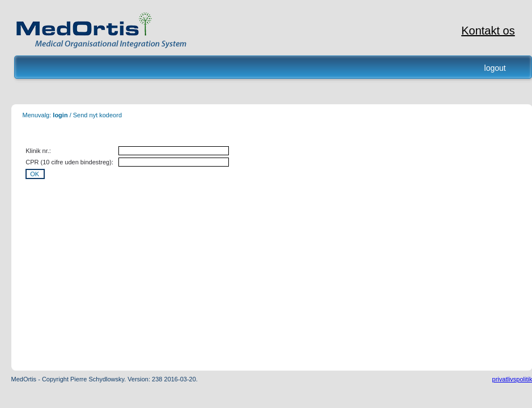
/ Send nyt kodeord (95, 115)
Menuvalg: (37, 115)
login (60, 115)
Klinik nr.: (38, 151)
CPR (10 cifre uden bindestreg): (69, 162)
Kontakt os (488, 31)
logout (495, 68)
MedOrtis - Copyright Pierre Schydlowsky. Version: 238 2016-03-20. (105, 379)
